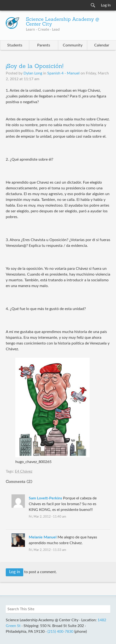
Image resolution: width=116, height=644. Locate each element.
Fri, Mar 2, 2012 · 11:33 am (47, 550)
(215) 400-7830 (60, 632)
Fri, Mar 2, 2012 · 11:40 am (47, 517)
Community (73, 45)
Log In (106, 5)
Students (15, 45)
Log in (15, 572)
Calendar (102, 45)
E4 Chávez (24, 471)
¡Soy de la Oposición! (35, 67)
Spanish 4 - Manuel (63, 73)
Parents (44, 45)
